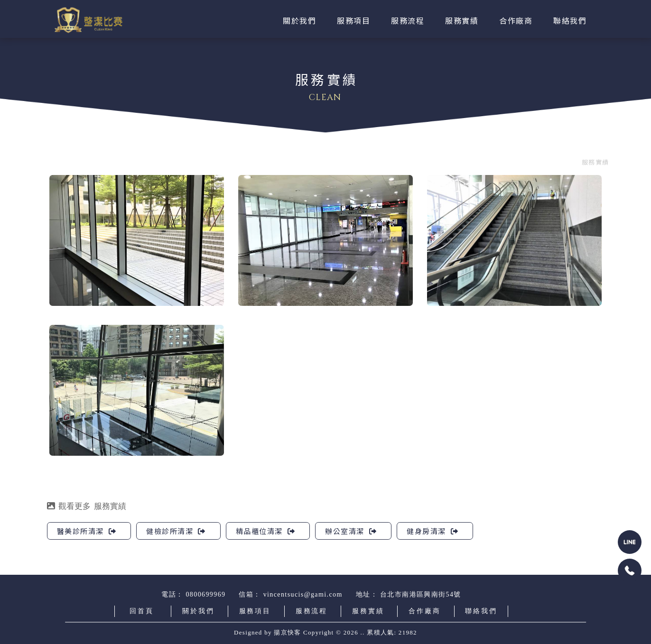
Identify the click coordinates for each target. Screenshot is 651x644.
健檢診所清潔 (176, 531)
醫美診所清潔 (87, 531)
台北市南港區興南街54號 (421, 594)
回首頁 (141, 611)
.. (363, 632)
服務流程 (312, 611)
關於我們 (198, 611)
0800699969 (205, 594)
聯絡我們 (481, 611)
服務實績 (595, 162)
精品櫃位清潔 (266, 531)
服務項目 (255, 611)
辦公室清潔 (351, 531)
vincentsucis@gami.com (303, 594)
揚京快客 (287, 632)
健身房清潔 (432, 531)
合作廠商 (424, 611)
